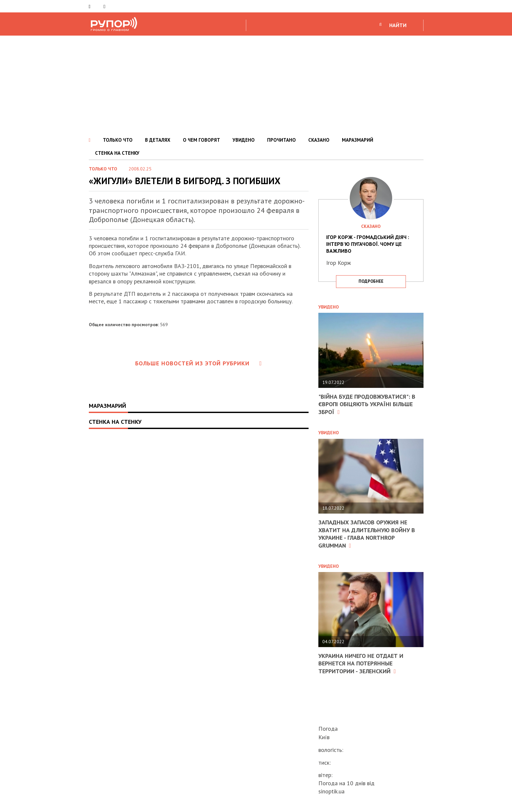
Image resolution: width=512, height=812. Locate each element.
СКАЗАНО (319, 140)
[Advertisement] (256, 85)
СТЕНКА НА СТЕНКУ (117, 153)
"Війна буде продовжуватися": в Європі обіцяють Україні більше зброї (367, 404)
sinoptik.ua (331, 791)
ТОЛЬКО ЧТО (118, 140)
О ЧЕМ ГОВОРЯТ (201, 140)
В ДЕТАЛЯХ (158, 140)
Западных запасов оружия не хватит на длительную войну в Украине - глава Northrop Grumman (367, 534)
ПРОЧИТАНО (281, 140)
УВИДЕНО (244, 140)
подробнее (371, 281)
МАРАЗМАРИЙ (358, 140)
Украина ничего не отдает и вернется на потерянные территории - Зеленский (361, 663)
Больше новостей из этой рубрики (199, 363)
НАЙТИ (398, 25)
